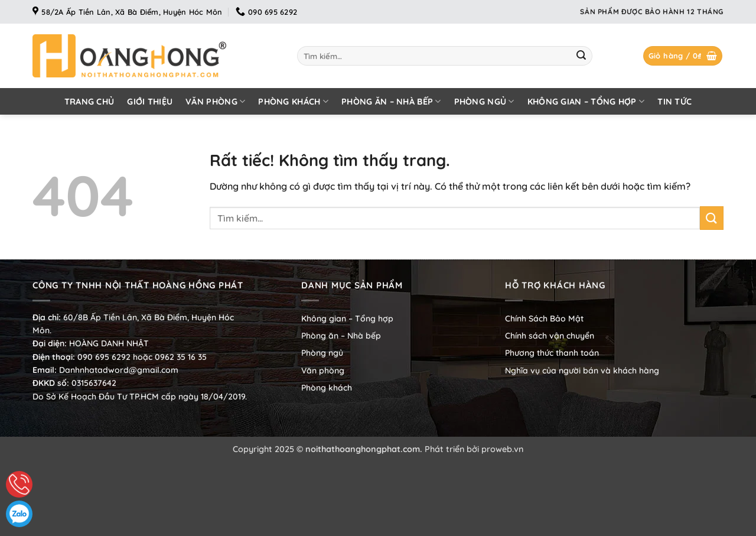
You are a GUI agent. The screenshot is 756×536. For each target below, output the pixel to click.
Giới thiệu (150, 102)
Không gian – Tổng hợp (586, 101)
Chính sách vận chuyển (550, 336)
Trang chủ (89, 102)
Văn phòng (215, 101)
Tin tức (674, 102)
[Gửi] (581, 56)
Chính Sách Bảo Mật (544, 319)
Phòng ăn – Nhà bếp (391, 101)
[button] (683, 56)
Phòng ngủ (484, 101)
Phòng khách (293, 101)
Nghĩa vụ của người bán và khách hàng (582, 371)
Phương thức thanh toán (552, 353)
